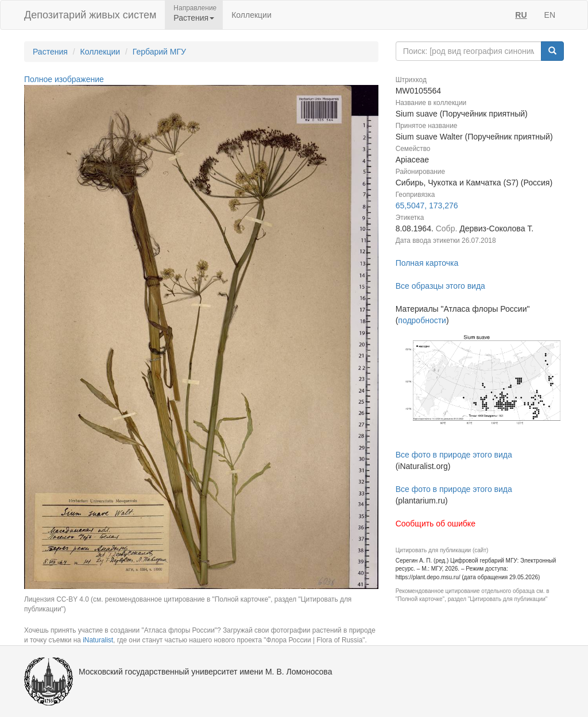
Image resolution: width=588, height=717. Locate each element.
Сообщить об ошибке (436, 524)
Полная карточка (427, 263)
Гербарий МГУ (159, 52)
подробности (422, 320)
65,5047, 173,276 (427, 206)
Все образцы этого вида (440, 286)
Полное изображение (64, 79)
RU (521, 15)
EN (550, 15)
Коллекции (252, 15)
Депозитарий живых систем (90, 15)
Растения (50, 52)
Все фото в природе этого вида (454, 455)
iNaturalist (98, 640)
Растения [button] (194, 18)
